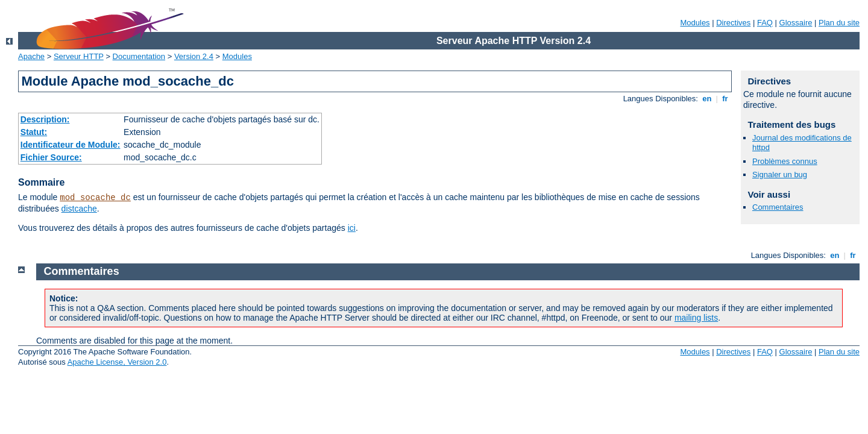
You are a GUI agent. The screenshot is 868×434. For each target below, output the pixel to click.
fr (725, 99)
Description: (45, 119)
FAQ (765, 23)
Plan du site (839, 23)
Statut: (34, 132)
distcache (79, 209)
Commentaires (778, 207)
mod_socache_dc (95, 198)
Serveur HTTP (79, 56)
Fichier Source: (51, 157)
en (707, 99)
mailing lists (696, 318)
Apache (31, 56)
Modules (695, 23)
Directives (733, 23)
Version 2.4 (194, 56)
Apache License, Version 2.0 (117, 362)
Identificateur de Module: (71, 145)
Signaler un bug (780, 175)
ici (352, 228)
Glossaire (796, 23)
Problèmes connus (785, 161)
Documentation (139, 56)
